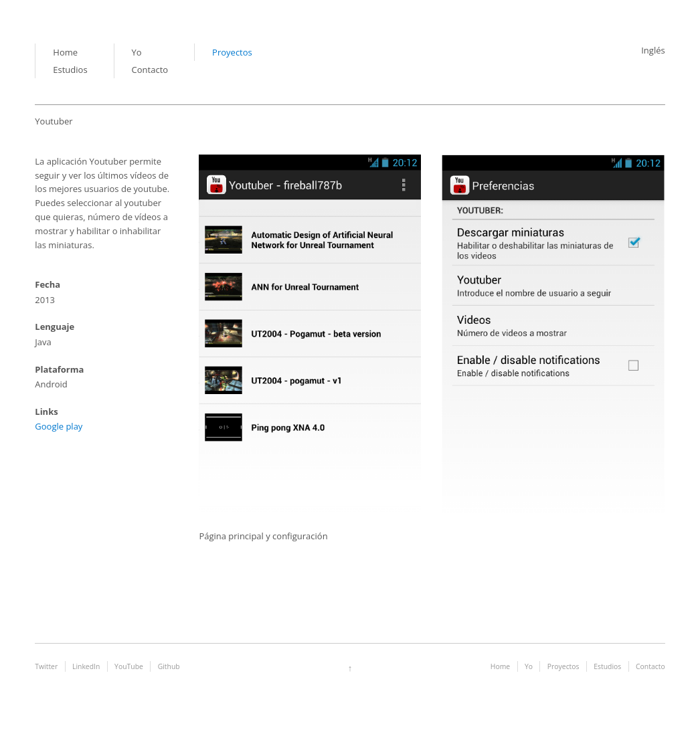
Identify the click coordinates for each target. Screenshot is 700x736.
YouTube (129, 666)
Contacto (150, 70)
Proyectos (232, 52)
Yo (137, 52)
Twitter (46, 666)
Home (65, 52)
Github (169, 666)
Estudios (70, 70)
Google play (59, 426)
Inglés (653, 50)
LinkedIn (86, 666)
